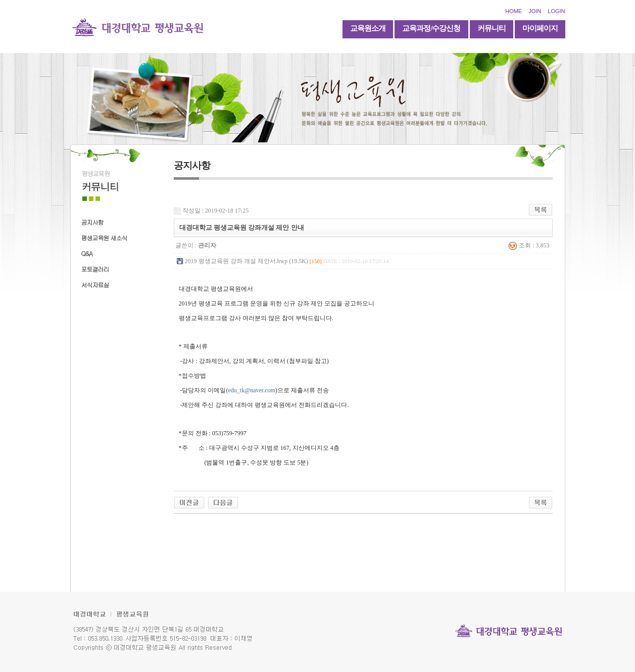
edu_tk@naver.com (252, 390)
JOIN (535, 11)
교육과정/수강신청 (431, 28)
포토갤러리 (95, 269)
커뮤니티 (492, 28)
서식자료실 (95, 285)
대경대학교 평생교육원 (138, 27)
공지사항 (92, 222)
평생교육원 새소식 (104, 238)
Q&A (87, 253)
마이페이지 (540, 28)
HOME (514, 11)
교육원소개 (368, 28)
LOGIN (556, 11)
